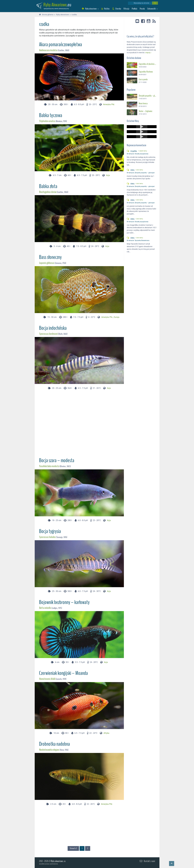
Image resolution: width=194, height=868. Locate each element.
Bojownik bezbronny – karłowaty (64, 602)
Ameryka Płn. (107, 317)
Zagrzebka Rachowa (146, 71)
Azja (108, 175)
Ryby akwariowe (57, 861)
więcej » (148, 52)
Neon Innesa (143, 103)
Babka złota (48, 186)
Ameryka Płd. (109, 104)
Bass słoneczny (50, 257)
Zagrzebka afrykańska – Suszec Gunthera (148, 64)
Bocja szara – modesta (57, 460)
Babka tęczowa (51, 115)
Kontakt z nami (149, 861)
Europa (117, 317)
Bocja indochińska (53, 328)
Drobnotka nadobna (54, 744)
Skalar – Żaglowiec (146, 111)
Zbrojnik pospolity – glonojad (148, 95)
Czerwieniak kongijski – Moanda (63, 673)
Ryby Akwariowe (55, 5)
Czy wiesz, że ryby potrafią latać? (140, 36)
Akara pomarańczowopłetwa (61, 44)
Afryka (106, 733)
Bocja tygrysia (50, 531)
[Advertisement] (79, 422)
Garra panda (143, 79)
